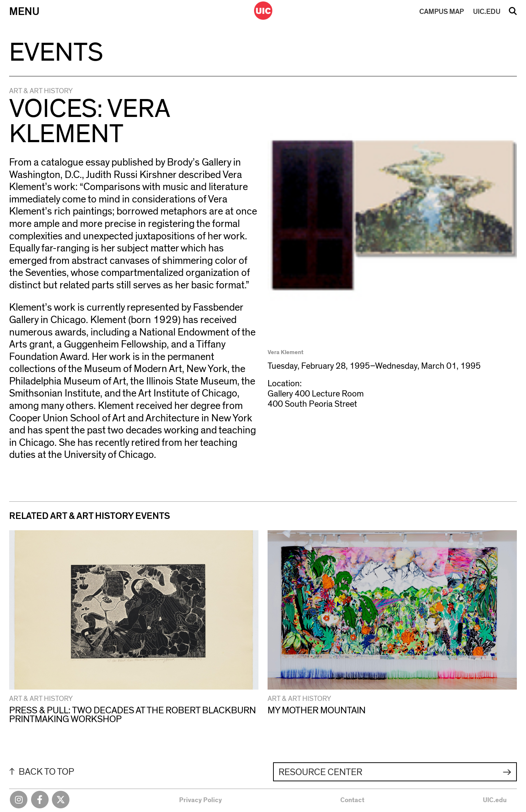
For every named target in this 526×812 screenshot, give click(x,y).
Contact (352, 800)
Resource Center (320, 772)
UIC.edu (495, 800)
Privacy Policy (200, 800)
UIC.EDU (487, 12)
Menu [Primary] (24, 12)
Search (513, 14)
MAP (442, 12)
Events (56, 53)
